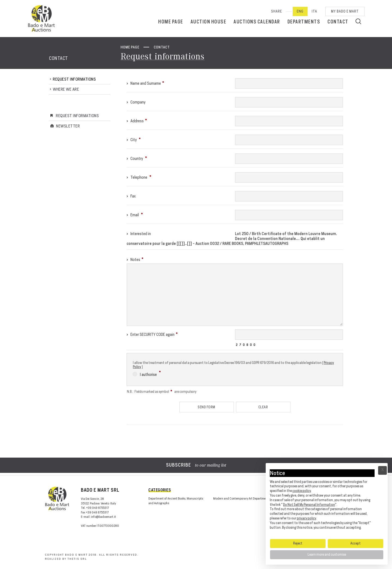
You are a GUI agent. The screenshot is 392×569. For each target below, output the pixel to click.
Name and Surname (145, 83)
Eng (300, 11)
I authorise (147, 374)
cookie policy (302, 491)
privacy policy (306, 518)
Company (136, 102)
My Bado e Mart (345, 11)
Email (135, 215)
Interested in (139, 234)
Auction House (209, 22)
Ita (314, 11)
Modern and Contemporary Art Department (241, 498)
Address (137, 121)
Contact (338, 22)
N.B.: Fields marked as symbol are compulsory (162, 392)
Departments (304, 22)
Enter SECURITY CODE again (152, 334)
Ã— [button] (382, 470)
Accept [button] (356, 543)
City (134, 140)
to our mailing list (196, 465)
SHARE (277, 11)
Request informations (74, 79)
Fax (131, 196)
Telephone (139, 177)
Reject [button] (298, 543)
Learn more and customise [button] (327, 554)
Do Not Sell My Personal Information (309, 505)
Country (137, 158)
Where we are (66, 89)
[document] (327, 501)
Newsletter (68, 126)
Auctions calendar (257, 22)
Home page (171, 22)
